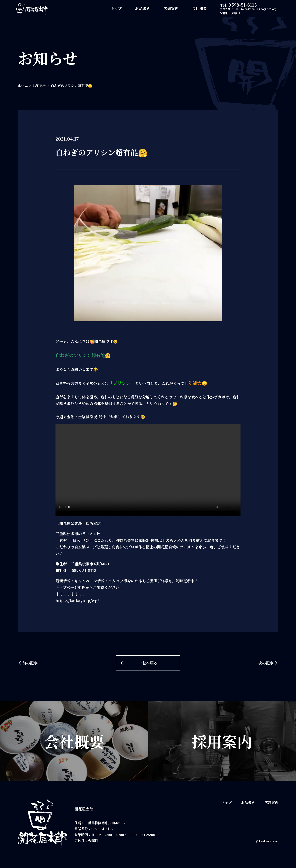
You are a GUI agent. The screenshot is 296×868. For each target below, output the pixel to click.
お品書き (143, 8)
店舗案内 (171, 8)
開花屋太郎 (84, 809)
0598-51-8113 (243, 5)
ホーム (23, 85)
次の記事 (266, 663)
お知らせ (39, 85)
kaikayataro (269, 841)
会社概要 (199, 8)
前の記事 (30, 663)
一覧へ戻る (148, 663)
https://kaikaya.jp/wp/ (77, 601)
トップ (116, 8)
